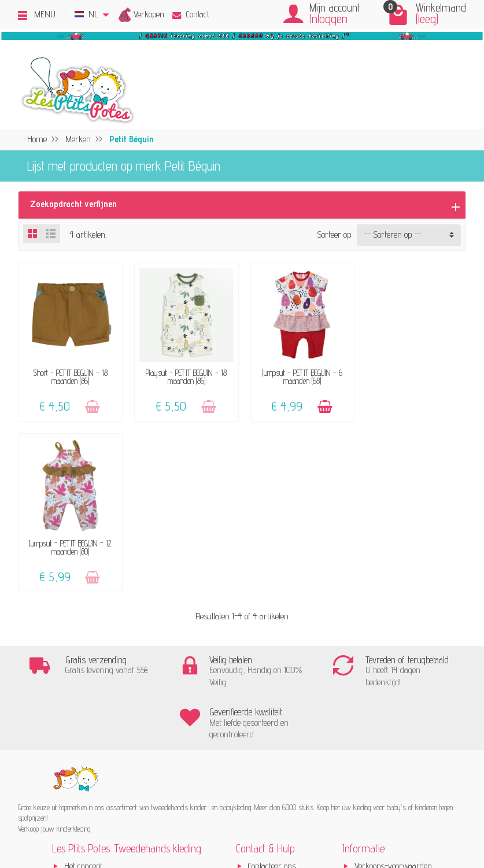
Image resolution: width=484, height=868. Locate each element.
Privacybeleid (376, 668)
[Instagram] (111, 811)
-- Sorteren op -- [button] (392, 234)
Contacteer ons (272, 651)
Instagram (372, 762)
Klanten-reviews (92, 699)
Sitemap (368, 731)
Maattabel (264, 715)
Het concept (83, 651)
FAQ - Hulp (266, 668)
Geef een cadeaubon (97, 715)
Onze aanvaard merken (104, 683)
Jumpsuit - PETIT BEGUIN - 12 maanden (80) (415, 376)
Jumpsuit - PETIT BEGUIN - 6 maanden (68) (299, 376)
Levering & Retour (278, 683)
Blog (361, 715)
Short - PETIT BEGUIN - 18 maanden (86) (70, 376)
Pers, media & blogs (388, 699)
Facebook (369, 746)
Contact (191, 14)
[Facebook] (84, 811)
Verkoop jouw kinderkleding (110, 668)
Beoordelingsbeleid (385, 683)
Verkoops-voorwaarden (393, 651)
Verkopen (149, 14)
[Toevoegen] (91, 406)
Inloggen (328, 19)
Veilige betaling (272, 699)
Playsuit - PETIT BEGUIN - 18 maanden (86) (184, 376)
